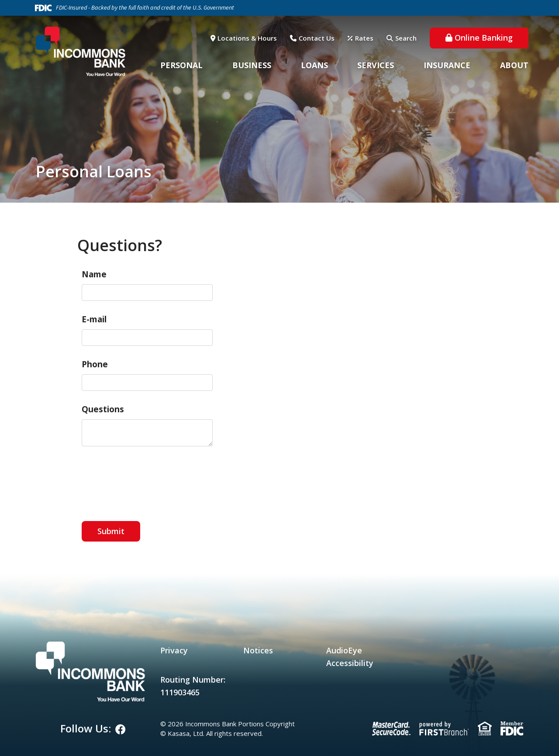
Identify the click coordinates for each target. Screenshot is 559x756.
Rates (364, 38)
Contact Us (317, 38)
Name (94, 274)
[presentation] (148, 479)
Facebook (121, 729)
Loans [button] (314, 65)
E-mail (94, 319)
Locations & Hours (247, 38)
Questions (103, 409)
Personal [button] (181, 65)
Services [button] (376, 65)
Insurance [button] (447, 65)
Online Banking (484, 38)
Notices (258, 650)
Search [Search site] (406, 38)
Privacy (174, 650)
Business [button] (252, 65)
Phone (95, 364)
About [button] (514, 65)
